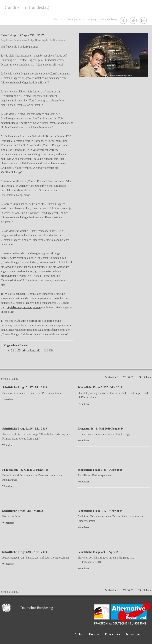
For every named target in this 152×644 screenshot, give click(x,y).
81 (132, 377)
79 (125, 377)
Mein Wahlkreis (109, 19)
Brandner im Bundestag (26, 7)
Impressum (133, 634)
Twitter (134, 21)
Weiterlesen (8, 399)
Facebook (124, 21)
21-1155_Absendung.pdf (25, 350)
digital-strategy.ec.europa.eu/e (24, 307)
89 (139, 377)
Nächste (146, 377)
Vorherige (111, 377)
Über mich (59, 19)
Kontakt (144, 21)
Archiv (79, 634)
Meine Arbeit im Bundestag (82, 19)
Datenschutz (113, 634)
